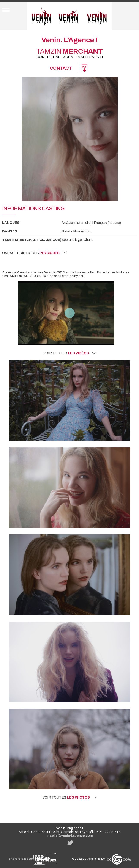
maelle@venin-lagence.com (70, 836)
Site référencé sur (33, 859)
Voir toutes (69, 353)
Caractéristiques (35, 253)
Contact (61, 68)
